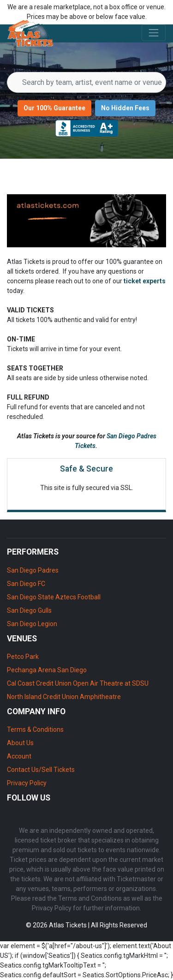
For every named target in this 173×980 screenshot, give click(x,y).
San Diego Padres (33, 570)
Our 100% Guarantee (54, 108)
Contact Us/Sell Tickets (41, 770)
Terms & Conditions (35, 729)
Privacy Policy (27, 783)
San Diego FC (26, 584)
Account (19, 756)
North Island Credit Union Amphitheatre (64, 697)
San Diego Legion (32, 624)
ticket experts (145, 281)
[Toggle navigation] (154, 33)
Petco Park (23, 657)
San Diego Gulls (29, 610)
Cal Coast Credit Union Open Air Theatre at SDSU (78, 683)
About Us (20, 743)
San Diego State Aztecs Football (54, 597)
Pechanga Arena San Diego (47, 670)
